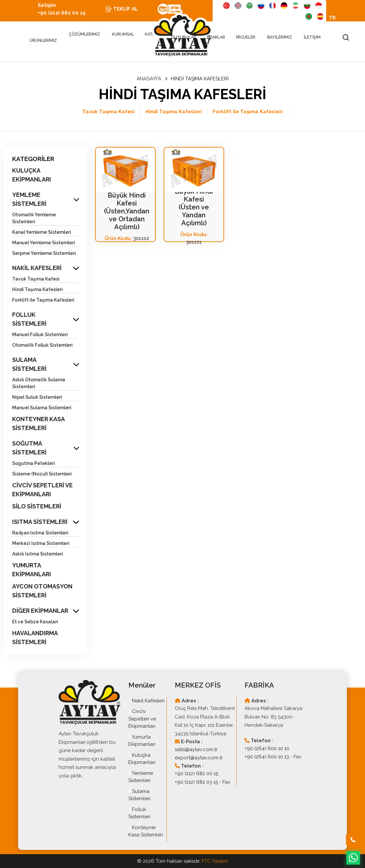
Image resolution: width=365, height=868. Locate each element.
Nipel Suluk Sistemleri (37, 397)
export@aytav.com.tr (199, 758)
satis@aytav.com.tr (196, 749)
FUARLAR (217, 37)
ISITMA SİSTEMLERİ (40, 522)
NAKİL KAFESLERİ (37, 268)
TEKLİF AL (122, 9)
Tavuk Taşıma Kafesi (108, 112)
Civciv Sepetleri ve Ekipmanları (142, 719)
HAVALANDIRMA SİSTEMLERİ (35, 637)
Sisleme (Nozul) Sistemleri (42, 474)
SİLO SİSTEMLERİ (37, 506)
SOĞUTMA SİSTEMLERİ (29, 448)
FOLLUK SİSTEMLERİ (29, 319)
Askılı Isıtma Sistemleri (38, 554)
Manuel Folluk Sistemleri (40, 335)
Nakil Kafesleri (147, 701)
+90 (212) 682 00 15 (196, 773)
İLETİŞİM (312, 37)
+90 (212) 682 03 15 (196, 782)
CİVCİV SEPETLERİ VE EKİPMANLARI (42, 490)
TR (332, 18)
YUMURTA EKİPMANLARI (32, 570)
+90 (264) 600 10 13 (267, 757)
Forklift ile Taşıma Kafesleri (248, 112)
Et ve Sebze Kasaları (35, 622)
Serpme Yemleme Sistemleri (44, 253)
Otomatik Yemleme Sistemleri (34, 218)
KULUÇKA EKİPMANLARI (32, 175)
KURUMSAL (123, 34)
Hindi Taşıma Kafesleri (174, 112)
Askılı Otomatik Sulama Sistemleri (39, 383)
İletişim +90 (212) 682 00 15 (62, 9)
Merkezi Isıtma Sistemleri (41, 543)
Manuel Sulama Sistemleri (42, 408)
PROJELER (246, 37)
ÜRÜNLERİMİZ (43, 37)
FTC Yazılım (215, 861)
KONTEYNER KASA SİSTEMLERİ (38, 423)
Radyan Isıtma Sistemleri (40, 533)
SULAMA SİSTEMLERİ (29, 364)
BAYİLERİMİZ (280, 37)
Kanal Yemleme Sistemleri (42, 232)
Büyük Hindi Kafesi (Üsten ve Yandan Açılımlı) (194, 207)
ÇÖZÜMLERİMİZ (84, 34)
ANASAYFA (149, 79)
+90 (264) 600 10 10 (267, 748)
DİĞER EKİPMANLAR (40, 611)
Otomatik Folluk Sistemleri (42, 345)
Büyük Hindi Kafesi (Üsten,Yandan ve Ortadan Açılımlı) (127, 211)
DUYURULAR (184, 37)
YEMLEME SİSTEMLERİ (29, 199)
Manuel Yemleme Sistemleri (44, 243)
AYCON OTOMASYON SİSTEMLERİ (42, 591)
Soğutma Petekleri (34, 463)
